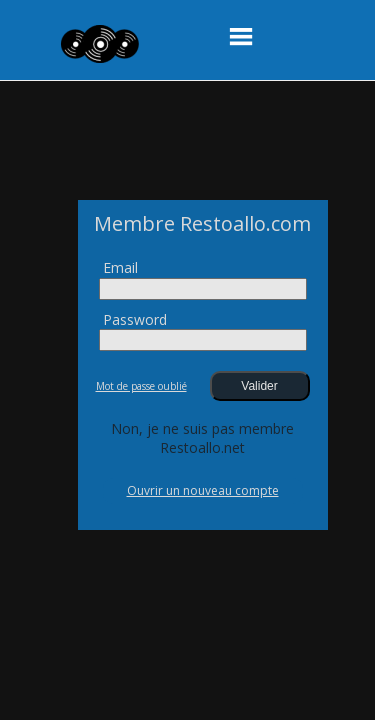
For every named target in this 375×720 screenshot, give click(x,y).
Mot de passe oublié (141, 386)
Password (135, 319)
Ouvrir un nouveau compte (203, 490)
